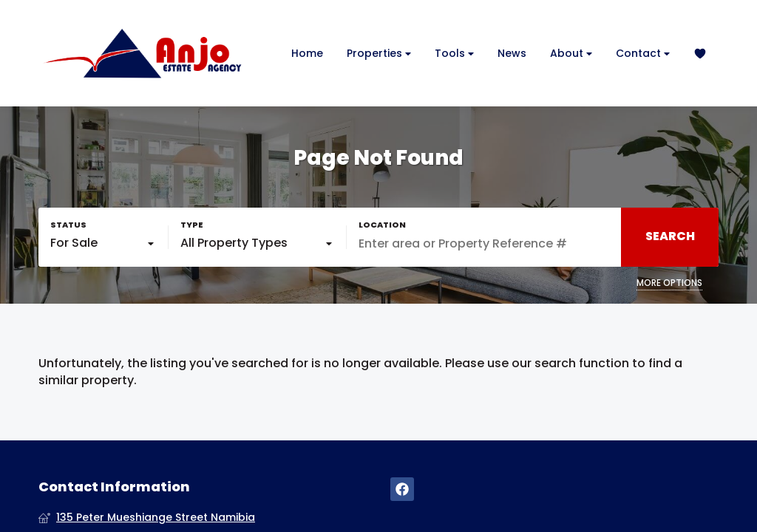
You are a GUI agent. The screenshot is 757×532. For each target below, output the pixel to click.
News (512, 53)
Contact (643, 54)
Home (307, 53)
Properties (379, 54)
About (571, 54)
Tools (454, 54)
